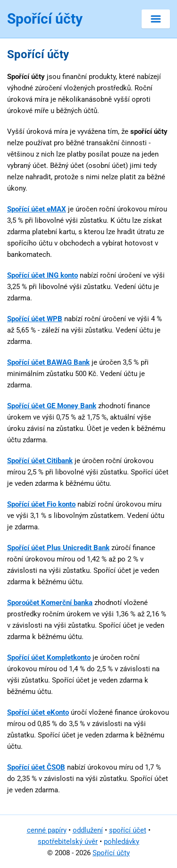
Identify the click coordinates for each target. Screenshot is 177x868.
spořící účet (128, 830)
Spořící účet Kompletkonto (49, 658)
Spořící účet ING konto (42, 275)
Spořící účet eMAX (37, 209)
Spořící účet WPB (35, 319)
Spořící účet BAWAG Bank (48, 362)
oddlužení (88, 830)
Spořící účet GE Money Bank (52, 406)
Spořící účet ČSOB (36, 767)
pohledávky (122, 842)
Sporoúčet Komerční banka (50, 603)
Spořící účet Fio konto (41, 504)
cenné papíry (47, 830)
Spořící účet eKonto (38, 712)
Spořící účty (111, 853)
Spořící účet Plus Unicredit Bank (58, 548)
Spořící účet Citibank (40, 461)
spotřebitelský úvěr (68, 842)
